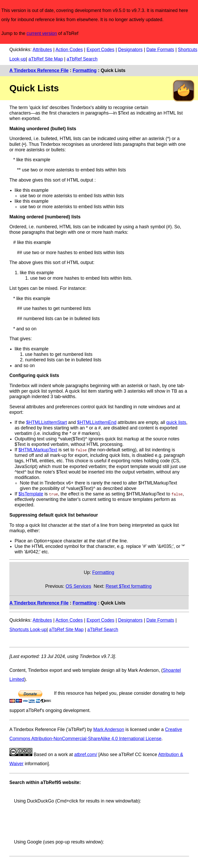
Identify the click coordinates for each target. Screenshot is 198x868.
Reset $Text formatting (129, 586)
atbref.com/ (86, 755)
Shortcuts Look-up (28, 629)
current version (42, 33)
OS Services (78, 586)
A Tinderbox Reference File (39, 70)
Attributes (42, 50)
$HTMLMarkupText (38, 450)
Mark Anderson (109, 729)
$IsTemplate (31, 494)
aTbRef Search (82, 59)
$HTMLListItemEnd (97, 422)
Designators (130, 50)
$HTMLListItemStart (46, 422)
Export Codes (101, 50)
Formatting (85, 70)
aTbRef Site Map (46, 59)
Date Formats (160, 50)
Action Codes (69, 50)
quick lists (176, 422)
